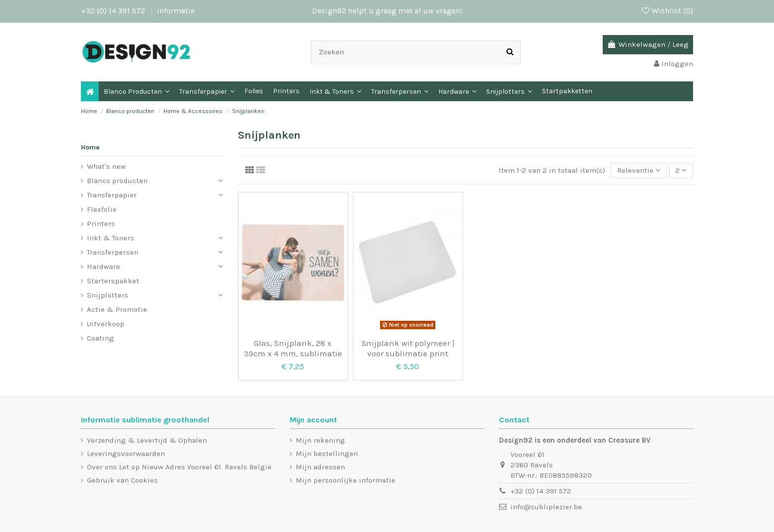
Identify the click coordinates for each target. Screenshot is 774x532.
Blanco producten (117, 181)
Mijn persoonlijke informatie (346, 480)
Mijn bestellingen (327, 454)
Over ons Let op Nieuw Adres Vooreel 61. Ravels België (179, 467)
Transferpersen (113, 252)
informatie (176, 11)
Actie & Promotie (117, 309)
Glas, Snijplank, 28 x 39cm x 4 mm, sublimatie (293, 348)
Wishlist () (667, 11)
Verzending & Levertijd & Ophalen (147, 440)
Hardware (103, 266)
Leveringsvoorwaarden (126, 454)
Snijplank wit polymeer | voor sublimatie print (408, 348)
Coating (100, 338)
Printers (101, 224)
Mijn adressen (320, 467)
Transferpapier (112, 195)
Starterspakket (113, 281)
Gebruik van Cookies (122, 480)
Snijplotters (108, 295)
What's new (106, 166)
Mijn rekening (320, 440)
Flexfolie (102, 209)
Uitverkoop (106, 324)
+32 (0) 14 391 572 (114, 11)
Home (90, 147)
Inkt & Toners (111, 238)
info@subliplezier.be (546, 507)
